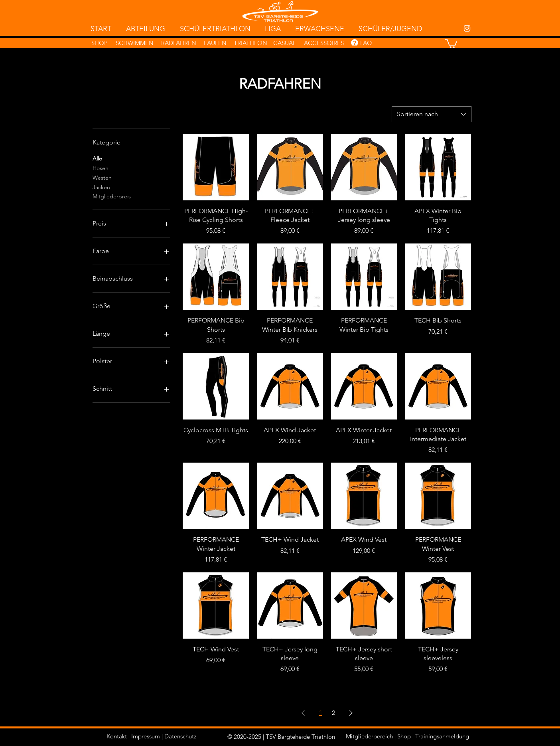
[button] (451, 43)
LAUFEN (215, 43)
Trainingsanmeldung (442, 736)
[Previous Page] (303, 713)
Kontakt (117, 736)
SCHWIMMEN (135, 43)
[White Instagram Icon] (467, 28)
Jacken (101, 187)
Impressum (146, 736)
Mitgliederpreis (112, 196)
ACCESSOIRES (324, 43)
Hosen (101, 168)
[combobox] (432, 114)
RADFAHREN (179, 43)
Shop (404, 736)
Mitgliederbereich (369, 736)
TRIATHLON (250, 43)
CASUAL (285, 43)
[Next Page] (351, 713)
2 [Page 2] (333, 713)
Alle (97, 158)
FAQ (366, 43)
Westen (102, 177)
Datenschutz (180, 736)
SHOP (100, 43)
